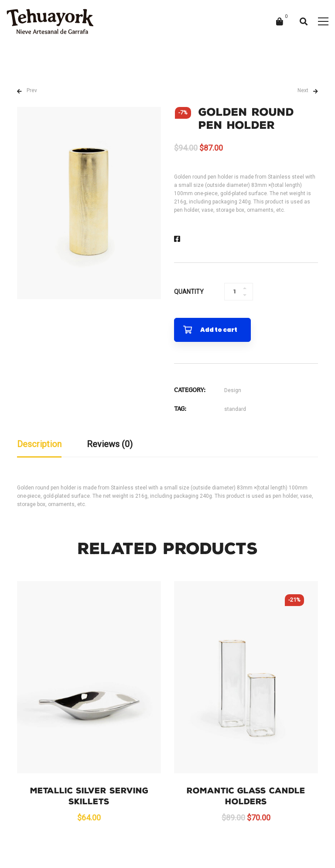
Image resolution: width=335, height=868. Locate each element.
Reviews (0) (110, 444)
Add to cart (219, 330)
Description (39, 444)
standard (235, 409)
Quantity (189, 292)
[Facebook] (177, 239)
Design (233, 390)
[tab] (39, 445)
